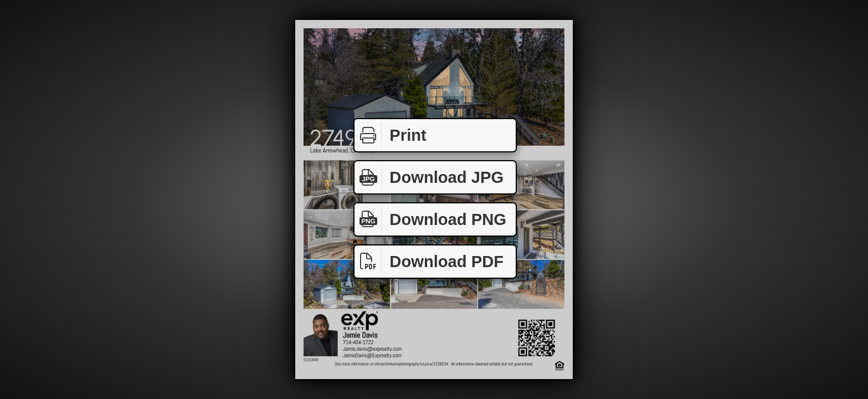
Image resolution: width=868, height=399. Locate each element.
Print (391, 135)
